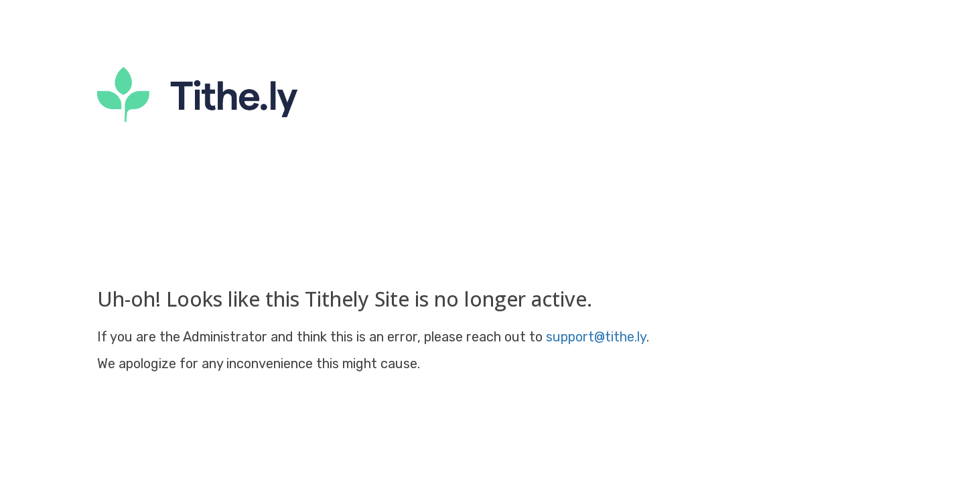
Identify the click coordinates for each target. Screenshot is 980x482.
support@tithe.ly (596, 337)
